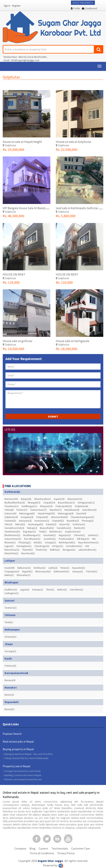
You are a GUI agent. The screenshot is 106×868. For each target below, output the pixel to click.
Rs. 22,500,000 (67, 149)
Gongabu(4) (27, 517)
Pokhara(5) (10, 666)
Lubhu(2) (53, 568)
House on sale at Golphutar (74, 142)
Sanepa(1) (78, 571)
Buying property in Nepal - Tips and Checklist (29, 754)
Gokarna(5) (10, 513)
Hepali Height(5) (46, 513)
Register (16, 6)
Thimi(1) (50, 590)
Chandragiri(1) (42, 546)
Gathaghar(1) (12, 593)
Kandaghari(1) (24, 546)
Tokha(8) (9, 510)
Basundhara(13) (66, 503)
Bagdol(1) (27, 571)
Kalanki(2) (51, 524)
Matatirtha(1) (11, 553)
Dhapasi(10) (46, 506)
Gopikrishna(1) (73, 532)
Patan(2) (65, 568)
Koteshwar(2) (42, 521)
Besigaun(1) (69, 550)
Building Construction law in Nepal (23, 775)
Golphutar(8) (81, 506)
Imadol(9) (10, 568)
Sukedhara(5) (89, 510)
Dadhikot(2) (11, 590)
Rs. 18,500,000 (67, 349)
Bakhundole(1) (62, 571)
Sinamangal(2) (36, 524)
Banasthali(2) (47, 528)
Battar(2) (9, 695)
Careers (43, 848)
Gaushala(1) (50, 535)
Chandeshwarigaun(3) (82, 517)
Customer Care (81, 848)
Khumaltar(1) (24, 575)
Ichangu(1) (50, 542)
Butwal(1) (10, 709)
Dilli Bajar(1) (83, 539)
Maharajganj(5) (27, 513)
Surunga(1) (10, 651)
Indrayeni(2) (25, 521)
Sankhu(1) (93, 535)
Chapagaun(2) (12, 571)
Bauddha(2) (73, 521)
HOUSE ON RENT (14, 274)
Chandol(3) (10, 521)
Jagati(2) (25, 590)
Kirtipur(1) (58, 546)
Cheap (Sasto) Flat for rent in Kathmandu (26, 758)
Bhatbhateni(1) (12, 535)
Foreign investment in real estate (23, 771)
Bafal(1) (38, 542)
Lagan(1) (9, 546)
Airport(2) (64, 524)
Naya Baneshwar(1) (88, 542)
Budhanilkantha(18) (15, 503)
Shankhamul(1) (12, 532)
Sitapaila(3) (42, 517)
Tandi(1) (9, 622)
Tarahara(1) (11, 608)
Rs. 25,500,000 (13, 149)
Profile (75, 8)
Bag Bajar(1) (30, 532)
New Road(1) (28, 553)
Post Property (83, 3)
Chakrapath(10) (64, 506)
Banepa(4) (10, 680)
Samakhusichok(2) (14, 528)
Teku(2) (8, 524)
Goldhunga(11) (29, 506)
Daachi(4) (81, 513)
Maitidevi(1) (56, 532)
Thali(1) (43, 532)
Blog (32, 848)
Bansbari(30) (11, 499)
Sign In (7, 6)
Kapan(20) (59, 499)
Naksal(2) (20, 524)
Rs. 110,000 (11, 282)
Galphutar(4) (11, 517)
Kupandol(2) (78, 568)
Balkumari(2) (24, 568)
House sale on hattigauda (72, 341)
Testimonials (60, 848)
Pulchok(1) (92, 571)
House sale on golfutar (18, 341)
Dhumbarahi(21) (43, 499)
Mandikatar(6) (72, 510)
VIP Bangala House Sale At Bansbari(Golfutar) (32, 208)
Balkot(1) (62, 590)
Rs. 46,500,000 (13, 216)
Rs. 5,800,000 (66, 216)
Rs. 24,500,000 (13, 349)
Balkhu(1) (55, 550)
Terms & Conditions (42, 853)
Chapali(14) (49, 503)
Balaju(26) (26, 499)
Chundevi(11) (12, 506)
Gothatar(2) (79, 524)
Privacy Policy (66, 853)
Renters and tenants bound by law (23, 779)
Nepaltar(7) (56, 510)
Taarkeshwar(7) (38, 510)
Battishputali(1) (67, 542)
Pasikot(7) (22, 510)
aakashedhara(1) (87, 550)
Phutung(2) (88, 521)
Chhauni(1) (79, 535)
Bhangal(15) (34, 503)
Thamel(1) (27, 550)
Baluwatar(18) (75, 499)
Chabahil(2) (58, 521)
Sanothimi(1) (77, 590)
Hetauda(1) (10, 637)
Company (20, 848)
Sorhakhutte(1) (74, 546)
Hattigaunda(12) (86, 503)
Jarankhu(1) (50, 539)
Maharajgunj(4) (66, 513)
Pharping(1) (25, 542)
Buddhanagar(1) (32, 535)
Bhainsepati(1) (43, 571)
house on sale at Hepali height (22, 142)
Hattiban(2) (40, 568)
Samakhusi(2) (64, 528)
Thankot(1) (41, 550)
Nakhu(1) (9, 575)
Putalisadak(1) (66, 539)
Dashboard (89, 8)
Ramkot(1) (80, 528)
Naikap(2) (32, 528)
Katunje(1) (38, 590)
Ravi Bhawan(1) (32, 539)
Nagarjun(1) (65, 535)
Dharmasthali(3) (59, 517)
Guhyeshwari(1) (13, 539)
